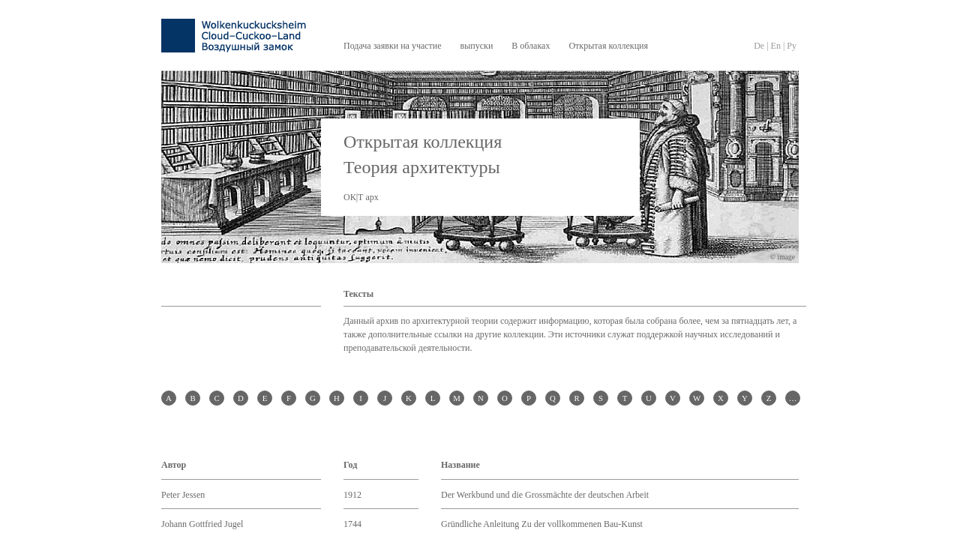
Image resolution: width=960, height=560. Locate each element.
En (776, 46)
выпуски (477, 46)
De (759, 46)
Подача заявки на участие (393, 46)
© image (783, 257)
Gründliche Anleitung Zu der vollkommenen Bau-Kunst (542, 524)
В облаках (531, 46)
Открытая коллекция (608, 46)
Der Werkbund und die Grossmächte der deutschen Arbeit (545, 495)
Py (792, 46)
